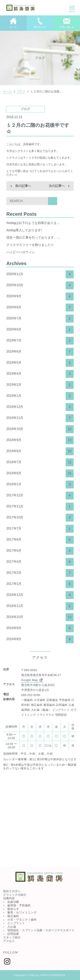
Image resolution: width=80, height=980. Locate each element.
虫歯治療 (13, 902)
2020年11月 (40, 274)
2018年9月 (40, 440)
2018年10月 (40, 429)
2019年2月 (40, 385)
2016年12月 (40, 595)
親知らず (13, 909)
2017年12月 (40, 496)
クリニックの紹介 (15, 895)
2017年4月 (40, 562)
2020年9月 (40, 296)
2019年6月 (40, 352)
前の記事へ (23, 186)
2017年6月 (40, 540)
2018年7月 (40, 462)
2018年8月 (40, 451)
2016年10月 (40, 617)
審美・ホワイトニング (22, 912)
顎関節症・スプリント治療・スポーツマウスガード (41, 930)
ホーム (8, 91)
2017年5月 (40, 551)
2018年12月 (40, 407)
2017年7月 (40, 529)
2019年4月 (40, 374)
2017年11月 (40, 507)
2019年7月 (40, 341)
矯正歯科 (13, 916)
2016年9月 (40, 628)
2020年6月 (40, 330)
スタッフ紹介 (12, 937)
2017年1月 (40, 584)
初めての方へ (12, 891)
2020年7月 (40, 319)
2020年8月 (40, 308)
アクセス (9, 941)
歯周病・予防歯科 (19, 905)
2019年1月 (40, 396)
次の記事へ (57, 186)
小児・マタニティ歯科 (22, 920)
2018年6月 (40, 473)
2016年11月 (40, 606)
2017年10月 (40, 518)
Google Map (32, 680)
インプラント (16, 923)
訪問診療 (13, 934)
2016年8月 (40, 639)
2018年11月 (40, 418)
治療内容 (9, 898)
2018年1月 (40, 484)
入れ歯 (12, 927)
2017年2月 (40, 573)
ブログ (21, 91)
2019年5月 (40, 363)
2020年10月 (40, 285)
